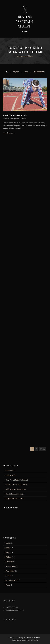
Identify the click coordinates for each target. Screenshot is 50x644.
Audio (8, 548)
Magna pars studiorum (15, 499)
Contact (37, 638)
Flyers (16, 72)
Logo (26, 72)
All (7, 72)
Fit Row (9, 557)
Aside (8, 543)
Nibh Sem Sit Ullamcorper (16, 489)
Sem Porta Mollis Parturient (17, 480)
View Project (9, 133)
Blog (8, 552)
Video (8, 585)
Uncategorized (12, 580)
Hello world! (11, 471)
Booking (20, 638)
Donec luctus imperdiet (15, 494)
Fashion (6, 118)
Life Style (9, 562)
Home (11, 638)
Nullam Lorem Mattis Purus (17, 485)
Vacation (23, 118)
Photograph (14, 118)
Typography (39, 72)
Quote (8, 576)
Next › (43, 449)
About (28, 638)
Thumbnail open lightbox (15, 115)
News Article (11, 566)
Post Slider (10, 571)
